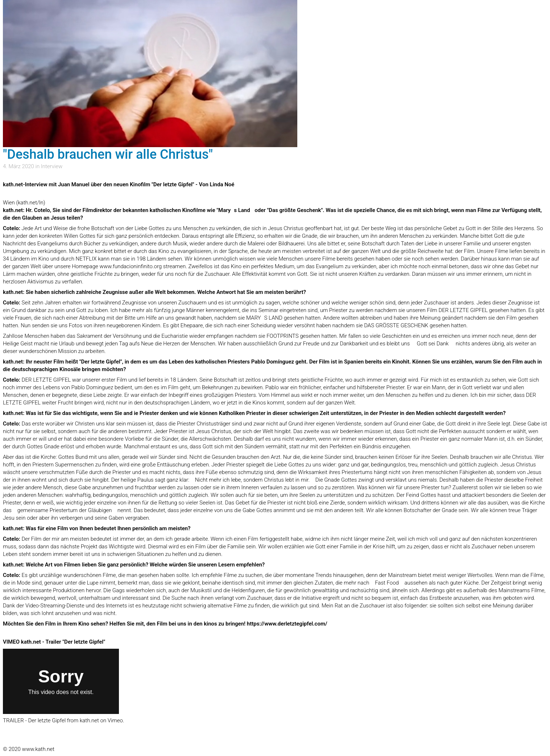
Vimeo (115, 720)
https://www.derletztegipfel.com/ (287, 624)
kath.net (89, 720)
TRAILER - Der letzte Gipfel (34, 720)
